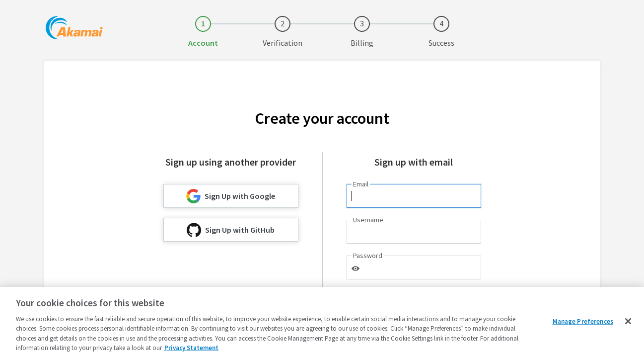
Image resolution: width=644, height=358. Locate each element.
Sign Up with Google (231, 196)
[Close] (628, 321)
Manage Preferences (583, 321)
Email (361, 184)
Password (368, 256)
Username (368, 220)
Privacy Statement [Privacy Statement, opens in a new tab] (191, 348)
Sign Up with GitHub (231, 230)
